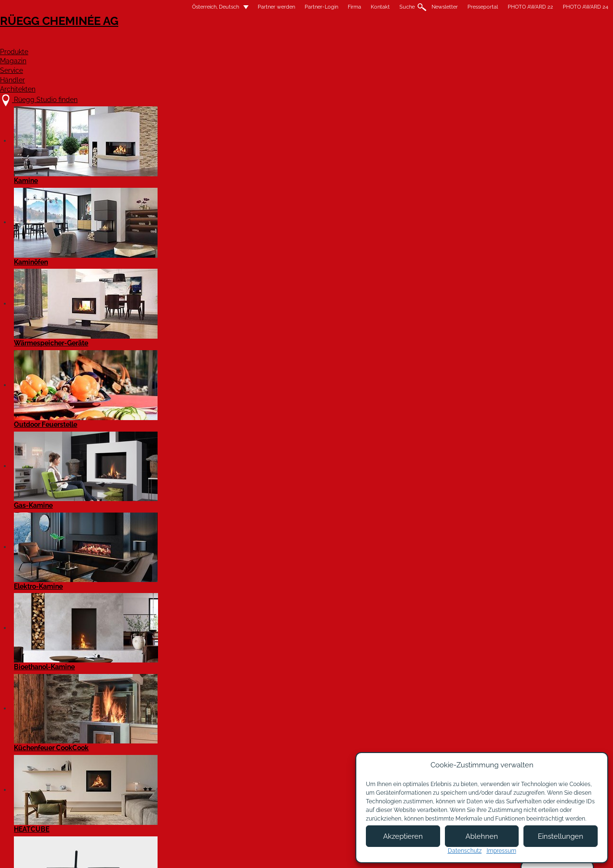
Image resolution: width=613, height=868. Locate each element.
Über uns (222, 768)
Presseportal (401, 7)
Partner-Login (240, 7)
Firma (273, 7)
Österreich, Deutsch (128, 7)
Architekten (505, 41)
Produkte (275, 41)
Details (103, 491)
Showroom (224, 797)
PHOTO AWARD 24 (504, 7)
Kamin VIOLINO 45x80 (280, 417)
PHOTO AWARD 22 (449, 7)
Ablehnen (482, 836)
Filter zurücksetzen (319, 295)
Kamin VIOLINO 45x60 (127, 417)
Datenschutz (465, 851)
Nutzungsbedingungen (325, 852)
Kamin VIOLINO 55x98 (127, 594)
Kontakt (299, 7)
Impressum (265, 852)
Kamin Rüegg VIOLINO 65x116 (449, 594)
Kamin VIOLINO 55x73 (433, 417)
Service (386, 41)
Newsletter (363, 7)
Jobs (215, 778)
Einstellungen (561, 836)
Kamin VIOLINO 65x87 (280, 594)
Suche (326, 7)
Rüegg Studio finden (132, 759)
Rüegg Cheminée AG (129, 36)
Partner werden (195, 7)
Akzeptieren (403, 836)
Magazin (333, 41)
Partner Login (311, 795)
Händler (440, 41)
